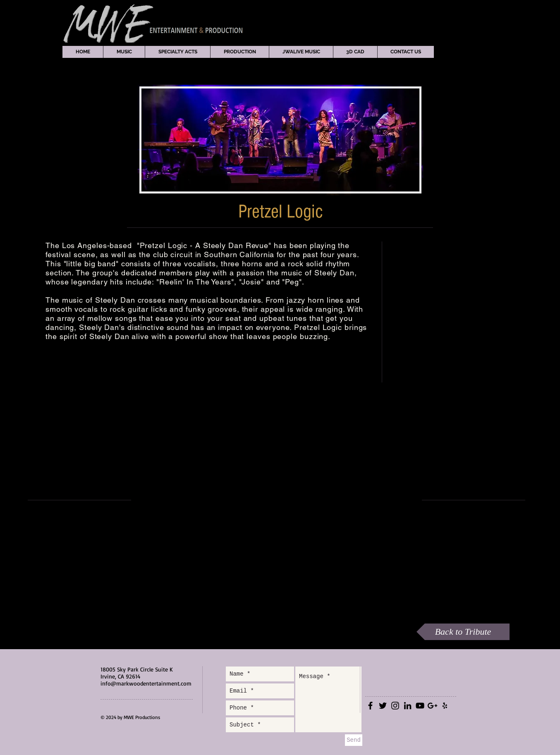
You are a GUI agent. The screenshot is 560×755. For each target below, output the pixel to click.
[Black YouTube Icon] (420, 706)
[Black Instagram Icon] (395, 706)
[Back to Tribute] (463, 632)
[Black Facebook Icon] (370, 706)
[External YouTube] (276, 500)
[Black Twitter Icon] (383, 706)
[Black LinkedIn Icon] (408, 706)
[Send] (354, 740)
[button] (124, 52)
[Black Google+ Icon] (432, 706)
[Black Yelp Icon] (445, 706)
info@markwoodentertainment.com (146, 683)
